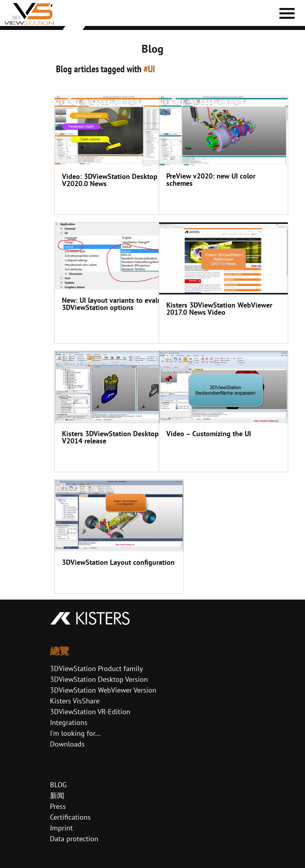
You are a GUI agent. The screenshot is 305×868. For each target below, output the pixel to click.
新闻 (57, 796)
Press (58, 806)
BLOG (58, 785)
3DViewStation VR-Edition (90, 712)
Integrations (69, 722)
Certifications (70, 817)
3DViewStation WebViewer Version (103, 690)
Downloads (67, 744)
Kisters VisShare (75, 701)
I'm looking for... (75, 733)
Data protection (74, 839)
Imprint (61, 828)
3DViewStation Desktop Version (99, 679)
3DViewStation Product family (96, 668)
